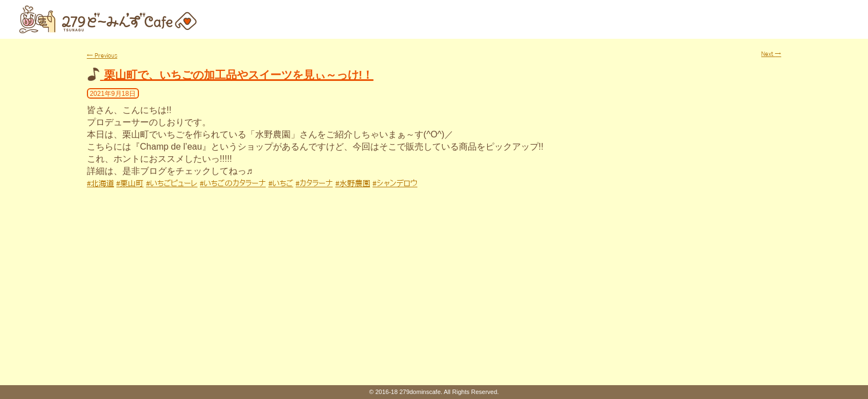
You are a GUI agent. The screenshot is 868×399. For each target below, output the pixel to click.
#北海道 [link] (100, 183)
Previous (102, 55)
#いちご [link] (281, 183)
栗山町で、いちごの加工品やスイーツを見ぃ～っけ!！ (239, 75)
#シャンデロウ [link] (395, 183)
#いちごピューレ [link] (172, 183)
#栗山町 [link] (130, 183)
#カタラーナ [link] (314, 183)
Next (771, 54)
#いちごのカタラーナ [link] (233, 183)
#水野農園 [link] (353, 183)
